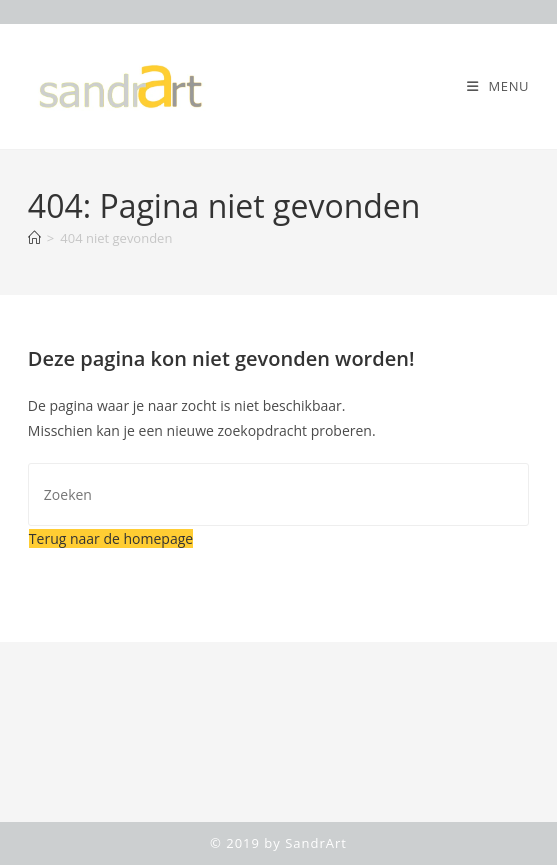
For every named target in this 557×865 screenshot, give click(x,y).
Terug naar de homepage (111, 538)
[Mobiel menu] (498, 86)
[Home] (34, 238)
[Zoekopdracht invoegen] (278, 494)
